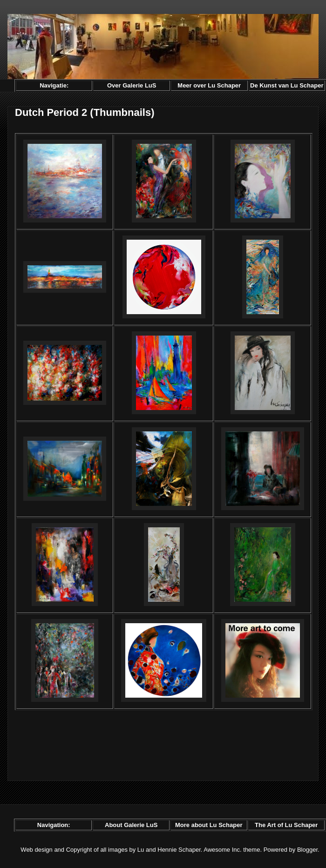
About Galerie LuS (131, 825)
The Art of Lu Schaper (286, 825)
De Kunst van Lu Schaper (287, 85)
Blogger (307, 850)
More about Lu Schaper (209, 825)
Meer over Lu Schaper (209, 85)
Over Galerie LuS (132, 85)
